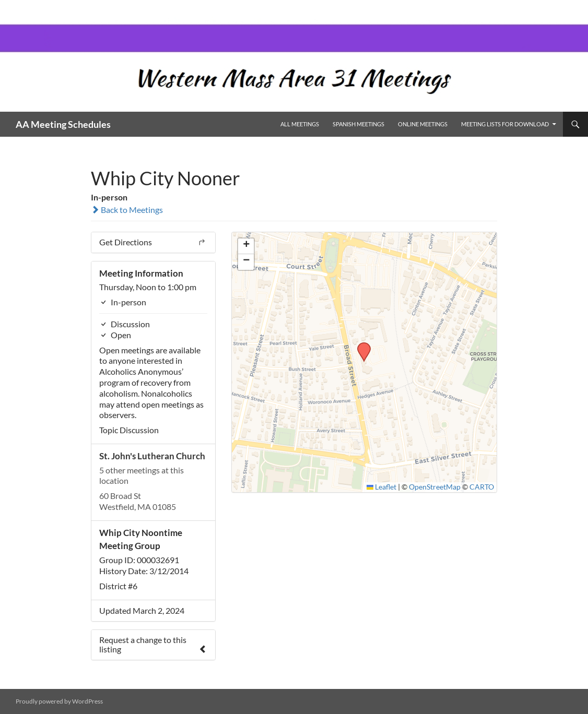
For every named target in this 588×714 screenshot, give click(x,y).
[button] (360, 346)
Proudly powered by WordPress (59, 701)
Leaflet (382, 487)
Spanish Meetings (358, 124)
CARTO (482, 487)
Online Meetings (423, 124)
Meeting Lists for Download (505, 124)
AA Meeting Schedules (63, 124)
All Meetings (300, 124)
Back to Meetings (127, 210)
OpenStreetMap (435, 487)
